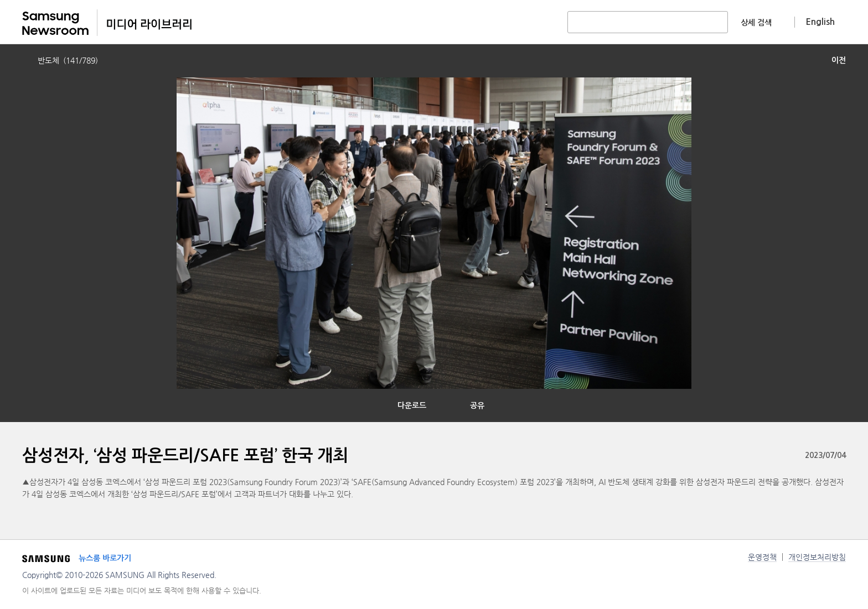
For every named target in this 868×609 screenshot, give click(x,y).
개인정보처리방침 (817, 557)
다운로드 (412, 405)
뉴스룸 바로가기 (105, 558)
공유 (477, 405)
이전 (839, 60)
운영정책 (762, 557)
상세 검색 (756, 23)
